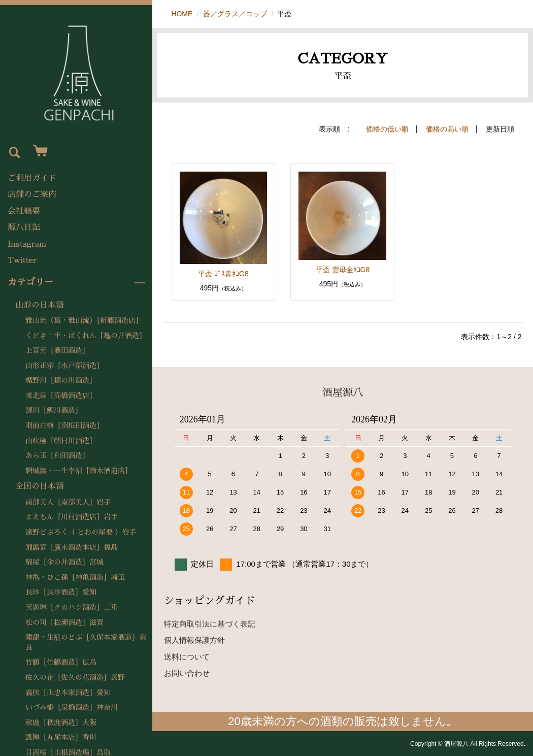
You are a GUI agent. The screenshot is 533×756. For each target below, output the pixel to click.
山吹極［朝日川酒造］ (61, 441)
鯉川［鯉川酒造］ (54, 410)
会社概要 (24, 211)
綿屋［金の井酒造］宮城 (64, 562)
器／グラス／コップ (235, 14)
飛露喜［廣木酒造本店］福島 (72, 547)
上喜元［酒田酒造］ (57, 350)
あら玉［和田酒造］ (57, 455)
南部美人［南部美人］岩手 (68, 502)
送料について (187, 656)
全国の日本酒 (40, 486)
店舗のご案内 (32, 194)
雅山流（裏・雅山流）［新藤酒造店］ (84, 320)
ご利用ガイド (32, 178)
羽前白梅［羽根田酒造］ (64, 425)
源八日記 (24, 227)
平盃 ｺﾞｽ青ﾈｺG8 (223, 273)
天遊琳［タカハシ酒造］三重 (72, 607)
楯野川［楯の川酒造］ (61, 380)
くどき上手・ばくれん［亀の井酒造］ (86, 336)
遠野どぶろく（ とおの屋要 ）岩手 (81, 532)
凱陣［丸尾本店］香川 (61, 737)
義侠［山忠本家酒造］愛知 (68, 693)
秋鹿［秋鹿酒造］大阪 (61, 722)
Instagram (27, 244)
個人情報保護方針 (194, 640)
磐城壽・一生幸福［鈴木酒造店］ (79, 471)
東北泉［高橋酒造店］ (61, 396)
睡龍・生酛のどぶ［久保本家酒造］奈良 (86, 642)
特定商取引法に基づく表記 (210, 623)
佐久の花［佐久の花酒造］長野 (75, 677)
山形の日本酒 (40, 305)
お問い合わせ (187, 673)
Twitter (22, 260)
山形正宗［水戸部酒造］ (64, 366)
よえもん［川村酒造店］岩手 (72, 517)
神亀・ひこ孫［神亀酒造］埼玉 (75, 577)
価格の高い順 (447, 129)
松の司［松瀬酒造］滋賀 (64, 622)
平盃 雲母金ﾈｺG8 (343, 269)
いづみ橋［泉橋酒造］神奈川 (72, 707)
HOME (182, 14)
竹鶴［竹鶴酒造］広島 (61, 662)
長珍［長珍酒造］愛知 (61, 592)
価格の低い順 (387, 129)
